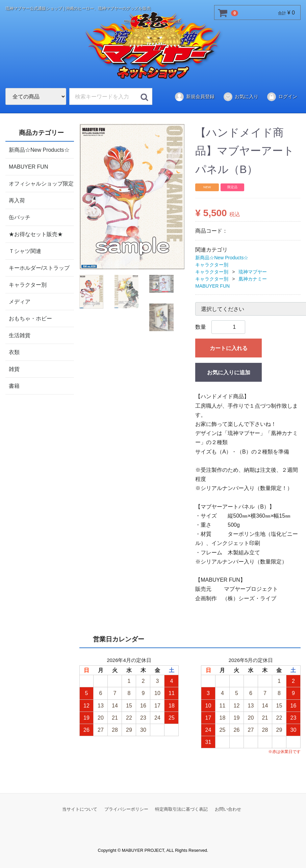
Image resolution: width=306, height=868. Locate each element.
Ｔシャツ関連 (25, 251)
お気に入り (241, 97)
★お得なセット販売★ (36, 234)
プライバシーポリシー (126, 809)
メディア (20, 301)
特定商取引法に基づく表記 (181, 809)
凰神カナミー (253, 279)
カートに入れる (229, 348)
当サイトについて (80, 809)
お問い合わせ (228, 809)
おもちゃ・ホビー (30, 318)
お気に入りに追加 (229, 372)
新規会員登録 (194, 97)
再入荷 (17, 200)
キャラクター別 (28, 284)
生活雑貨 (20, 335)
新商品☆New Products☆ (39, 150)
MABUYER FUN (28, 166)
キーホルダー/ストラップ (39, 268)
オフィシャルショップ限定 (41, 183)
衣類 (14, 352)
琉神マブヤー (253, 272)
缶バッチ (20, 217)
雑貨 (14, 369)
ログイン (282, 97)
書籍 (14, 386)
